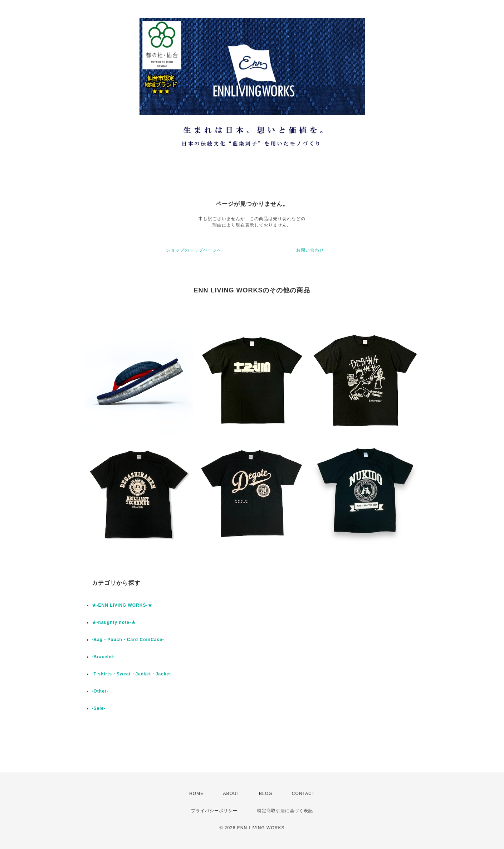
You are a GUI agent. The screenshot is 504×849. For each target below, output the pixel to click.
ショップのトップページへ (194, 250)
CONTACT (303, 794)
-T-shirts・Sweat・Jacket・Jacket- (133, 674)
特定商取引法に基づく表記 (285, 811)
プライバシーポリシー (214, 811)
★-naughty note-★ (114, 622)
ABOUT (231, 794)
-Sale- (99, 708)
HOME (196, 794)
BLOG (266, 794)
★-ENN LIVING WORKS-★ (122, 605)
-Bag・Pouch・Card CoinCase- (128, 640)
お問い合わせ (310, 250)
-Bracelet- (104, 657)
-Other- (100, 691)
